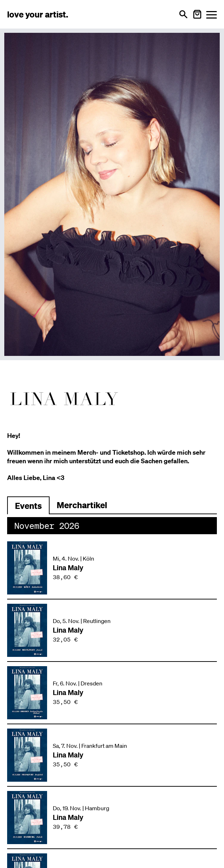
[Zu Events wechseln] (28, 505)
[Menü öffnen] (212, 14)
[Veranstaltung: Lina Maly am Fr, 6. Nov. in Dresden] (112, 693)
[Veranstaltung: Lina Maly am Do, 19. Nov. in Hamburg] (112, 818)
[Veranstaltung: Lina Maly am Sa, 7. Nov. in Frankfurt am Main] (112, 755)
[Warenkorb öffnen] (197, 14)
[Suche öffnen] (183, 14)
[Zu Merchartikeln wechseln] (82, 505)
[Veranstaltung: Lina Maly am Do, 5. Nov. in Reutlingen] (112, 630)
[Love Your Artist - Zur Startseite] (38, 14)
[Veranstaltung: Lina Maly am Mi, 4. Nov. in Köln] (112, 568)
